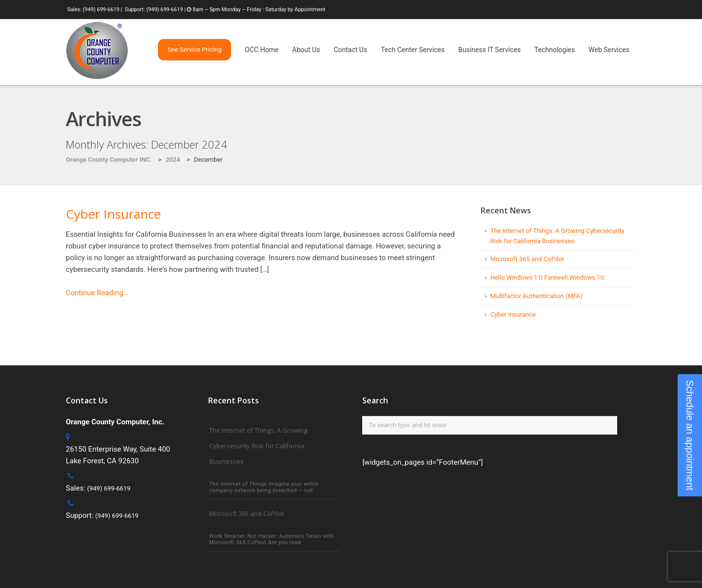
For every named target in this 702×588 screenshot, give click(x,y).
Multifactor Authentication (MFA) (536, 296)
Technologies (555, 50)
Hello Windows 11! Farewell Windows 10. (548, 277)
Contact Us (350, 50)
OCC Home (262, 50)
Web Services (609, 50)
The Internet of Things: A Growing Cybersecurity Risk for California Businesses (258, 446)
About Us (306, 50)
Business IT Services (489, 50)
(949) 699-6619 (101, 9)
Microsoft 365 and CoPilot (527, 259)
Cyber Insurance (113, 214)
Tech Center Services (413, 50)
